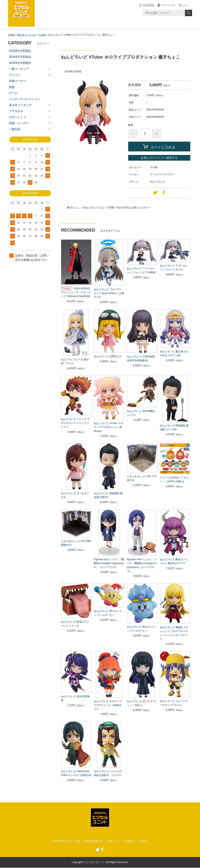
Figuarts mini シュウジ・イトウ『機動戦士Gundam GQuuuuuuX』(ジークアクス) (142, 565)
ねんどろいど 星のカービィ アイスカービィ (141, 629)
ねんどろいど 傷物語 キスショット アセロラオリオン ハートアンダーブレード (174, 633)
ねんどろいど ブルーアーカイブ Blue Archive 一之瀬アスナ (109, 293)
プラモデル (16, 111)
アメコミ (15, 75)
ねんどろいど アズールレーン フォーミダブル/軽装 (141, 270)
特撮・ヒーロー (19, 123)
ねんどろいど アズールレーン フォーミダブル (174, 268)
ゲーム (13, 93)
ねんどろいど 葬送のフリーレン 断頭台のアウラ (174, 561)
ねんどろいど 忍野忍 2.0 (107, 356)
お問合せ (146, 841)
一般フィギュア (19, 69)
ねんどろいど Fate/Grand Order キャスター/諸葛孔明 (76, 773)
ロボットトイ (18, 117)
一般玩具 (15, 129)
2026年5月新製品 (20, 57)
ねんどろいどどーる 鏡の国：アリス (75, 361)
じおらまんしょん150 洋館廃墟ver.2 (76, 543)
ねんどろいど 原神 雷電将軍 (75, 698)
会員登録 (147, 5)
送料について (115, 841)
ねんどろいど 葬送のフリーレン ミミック (75, 624)
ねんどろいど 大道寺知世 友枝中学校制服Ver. (141, 358)
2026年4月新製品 (20, 51)
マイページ (166, 5)
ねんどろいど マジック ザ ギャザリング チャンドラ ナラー (75, 423)
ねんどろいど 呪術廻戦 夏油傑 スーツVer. (174, 427)
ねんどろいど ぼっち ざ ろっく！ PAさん (142, 703)
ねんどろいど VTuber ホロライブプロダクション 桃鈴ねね (108, 427)
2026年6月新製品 (20, 63)
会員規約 (131, 841)
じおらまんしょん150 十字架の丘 (142, 478)
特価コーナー (18, 81)
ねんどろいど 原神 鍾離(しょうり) (142, 413)
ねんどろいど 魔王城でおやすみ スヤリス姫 (174, 353)
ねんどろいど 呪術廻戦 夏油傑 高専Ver (108, 495)
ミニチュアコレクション (25, 99)
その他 (44, 35)
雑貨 (12, 87)
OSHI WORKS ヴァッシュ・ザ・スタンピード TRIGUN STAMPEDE (76, 292)
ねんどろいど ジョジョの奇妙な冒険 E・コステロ (108, 773)
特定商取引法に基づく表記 (64, 841)
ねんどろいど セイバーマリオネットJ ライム (174, 703)
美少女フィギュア (28, 35)
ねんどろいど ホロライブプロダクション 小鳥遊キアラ (108, 705)
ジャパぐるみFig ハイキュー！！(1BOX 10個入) (174, 479)
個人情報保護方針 (93, 841)
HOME (12, 35)
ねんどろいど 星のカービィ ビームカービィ (108, 613)
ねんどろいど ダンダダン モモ (75, 495)
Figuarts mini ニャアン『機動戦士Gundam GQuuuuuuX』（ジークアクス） (109, 563)
